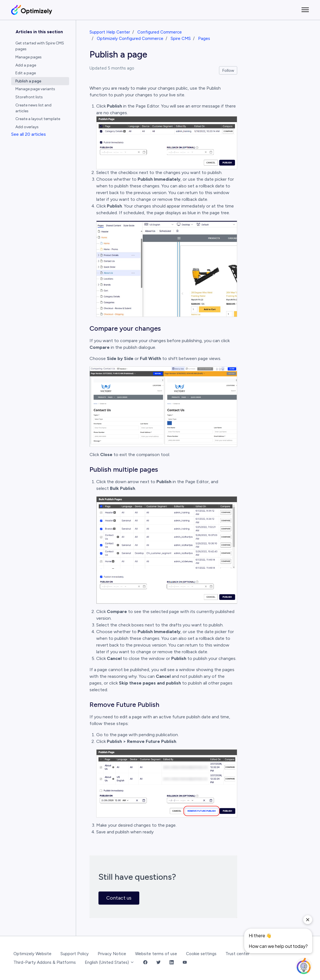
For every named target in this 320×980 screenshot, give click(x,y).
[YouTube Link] (185, 963)
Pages (204, 39)
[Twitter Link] (158, 963)
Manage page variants (35, 89)
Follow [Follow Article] (228, 71)
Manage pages (29, 57)
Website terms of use (156, 954)
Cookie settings (201, 954)
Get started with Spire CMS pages (40, 46)
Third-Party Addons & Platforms (45, 962)
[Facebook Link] (145, 963)
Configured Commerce (160, 32)
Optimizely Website (32, 954)
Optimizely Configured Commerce (130, 39)
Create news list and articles (33, 108)
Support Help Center (110, 32)
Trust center (237, 954)
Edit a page (26, 73)
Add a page (26, 65)
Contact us (119, 898)
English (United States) (110, 962)
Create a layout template (38, 119)
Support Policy (75, 954)
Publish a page (28, 81)
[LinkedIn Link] (172, 963)
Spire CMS (181, 39)
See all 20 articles (29, 134)
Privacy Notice (112, 954)
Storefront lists (29, 97)
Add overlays (27, 127)
